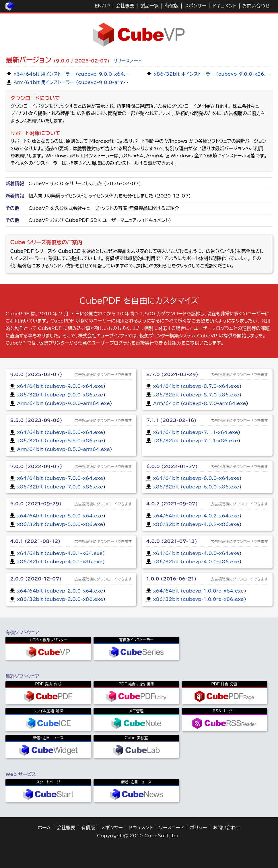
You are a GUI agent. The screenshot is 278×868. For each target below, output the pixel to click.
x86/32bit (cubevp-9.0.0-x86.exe (60, 395)
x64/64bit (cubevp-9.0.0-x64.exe (60, 386)
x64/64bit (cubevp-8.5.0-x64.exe (60, 432)
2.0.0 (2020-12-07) (36, 579)
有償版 (172, 6)
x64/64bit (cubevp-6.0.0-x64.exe (196, 478)
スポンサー (195, 6)
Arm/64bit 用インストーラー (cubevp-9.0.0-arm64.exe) (78, 82)
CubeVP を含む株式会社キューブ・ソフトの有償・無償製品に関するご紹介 (104, 208)
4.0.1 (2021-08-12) (35, 541)
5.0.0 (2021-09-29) (36, 504)
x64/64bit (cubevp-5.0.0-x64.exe (60, 516)
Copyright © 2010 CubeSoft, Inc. (139, 836)
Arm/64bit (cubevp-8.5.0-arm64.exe (63, 449)
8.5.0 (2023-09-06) (36, 420)
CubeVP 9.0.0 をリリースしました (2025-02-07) (85, 183)
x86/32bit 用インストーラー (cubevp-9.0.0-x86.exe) (215, 74)
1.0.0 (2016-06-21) (171, 579)
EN (98, 6)
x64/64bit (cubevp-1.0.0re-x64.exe (199, 591)
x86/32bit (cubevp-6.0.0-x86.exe (196, 487)
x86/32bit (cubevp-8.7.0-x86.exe (196, 395)
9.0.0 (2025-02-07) (36, 374)
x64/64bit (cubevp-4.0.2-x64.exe (196, 516)
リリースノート (128, 61)
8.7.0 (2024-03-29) (172, 374)
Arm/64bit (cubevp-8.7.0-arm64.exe (200, 403)
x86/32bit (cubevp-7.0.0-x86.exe (60, 487)
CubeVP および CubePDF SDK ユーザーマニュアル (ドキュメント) (100, 220)
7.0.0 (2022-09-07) (36, 466)
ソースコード (172, 828)
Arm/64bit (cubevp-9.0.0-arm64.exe (63, 403)
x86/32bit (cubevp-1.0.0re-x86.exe (199, 599)
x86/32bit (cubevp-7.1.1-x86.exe (196, 441)
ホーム (44, 828)
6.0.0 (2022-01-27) (172, 466)
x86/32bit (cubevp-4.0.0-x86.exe (196, 562)
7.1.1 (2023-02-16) (171, 420)
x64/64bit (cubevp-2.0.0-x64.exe (60, 591)
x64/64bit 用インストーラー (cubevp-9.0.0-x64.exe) (75, 74)
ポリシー (198, 828)
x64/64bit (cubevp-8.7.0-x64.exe (196, 386)
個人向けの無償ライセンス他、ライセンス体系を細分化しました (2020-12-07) (110, 196)
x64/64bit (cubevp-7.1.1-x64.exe (196, 432)
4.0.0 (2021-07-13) (172, 541)
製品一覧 (149, 6)
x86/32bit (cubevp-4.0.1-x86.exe (60, 562)
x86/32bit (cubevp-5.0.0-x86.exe (60, 524)
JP (107, 6)
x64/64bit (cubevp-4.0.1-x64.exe (60, 553)
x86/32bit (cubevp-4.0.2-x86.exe (196, 524)
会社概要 (125, 6)
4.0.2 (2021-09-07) (172, 504)
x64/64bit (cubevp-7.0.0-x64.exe (60, 478)
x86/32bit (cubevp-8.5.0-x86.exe (60, 441)
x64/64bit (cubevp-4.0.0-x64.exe (196, 553)
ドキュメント (224, 6)
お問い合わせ (256, 6)
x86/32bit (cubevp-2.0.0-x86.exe (60, 599)
